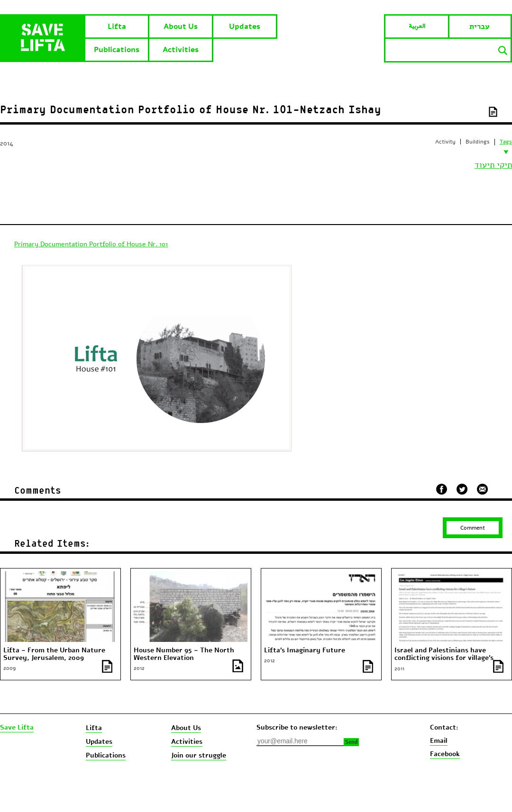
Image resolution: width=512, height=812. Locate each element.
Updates (245, 27)
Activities (181, 50)
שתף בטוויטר (462, 489)
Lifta (117, 27)
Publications (117, 50)
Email (439, 741)
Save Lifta (17, 728)
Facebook (445, 754)
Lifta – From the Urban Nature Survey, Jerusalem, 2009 (54, 654)
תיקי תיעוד (493, 165)
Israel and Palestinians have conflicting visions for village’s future (444, 658)
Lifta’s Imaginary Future (305, 650)
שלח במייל (483, 488)
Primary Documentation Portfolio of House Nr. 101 (91, 244)
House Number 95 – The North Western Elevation (184, 654)
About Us (181, 27)
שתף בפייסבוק (442, 489)
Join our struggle (199, 755)
